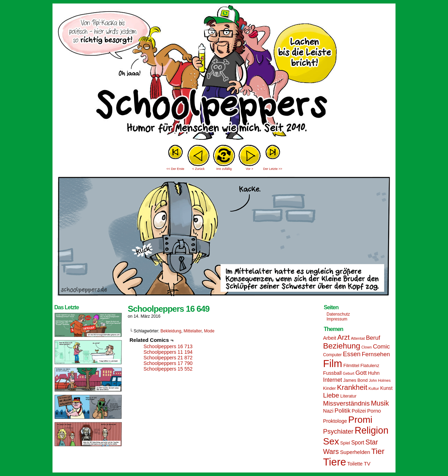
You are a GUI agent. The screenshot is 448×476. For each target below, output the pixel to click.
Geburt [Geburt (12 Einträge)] (349, 373)
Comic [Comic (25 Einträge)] (381, 347)
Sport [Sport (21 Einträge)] (358, 443)
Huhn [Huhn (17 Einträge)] (374, 373)
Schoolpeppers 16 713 (168, 346)
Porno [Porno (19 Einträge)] (374, 411)
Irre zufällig (224, 169)
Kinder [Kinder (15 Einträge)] (329, 388)
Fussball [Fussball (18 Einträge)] (332, 373)
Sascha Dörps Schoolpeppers (224, 74)
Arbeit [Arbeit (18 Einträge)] (330, 338)
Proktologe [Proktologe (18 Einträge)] (335, 421)
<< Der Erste (175, 169)
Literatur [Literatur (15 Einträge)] (348, 396)
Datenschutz (338, 314)
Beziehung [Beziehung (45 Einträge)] (342, 346)
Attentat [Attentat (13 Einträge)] (358, 338)
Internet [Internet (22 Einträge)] (332, 380)
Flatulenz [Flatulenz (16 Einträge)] (370, 365)
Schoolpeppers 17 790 (168, 363)
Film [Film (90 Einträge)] (333, 364)
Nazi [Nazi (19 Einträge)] (328, 411)
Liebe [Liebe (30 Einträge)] (331, 395)
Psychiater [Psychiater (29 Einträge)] (338, 431)
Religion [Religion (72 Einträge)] (372, 430)
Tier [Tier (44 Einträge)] (378, 451)
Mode (209, 331)
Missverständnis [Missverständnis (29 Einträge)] (346, 403)
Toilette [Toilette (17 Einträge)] (355, 464)
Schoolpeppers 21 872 (168, 358)
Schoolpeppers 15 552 (168, 369)
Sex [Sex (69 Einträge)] (331, 441)
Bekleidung (171, 331)
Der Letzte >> (273, 169)
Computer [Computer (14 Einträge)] (332, 355)
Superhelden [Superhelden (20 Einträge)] (355, 452)
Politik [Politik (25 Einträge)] (343, 411)
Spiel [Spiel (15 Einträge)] (345, 443)
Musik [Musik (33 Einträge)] (380, 403)
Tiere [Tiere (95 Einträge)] (335, 462)
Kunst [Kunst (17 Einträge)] (386, 388)
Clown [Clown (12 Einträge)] (366, 347)
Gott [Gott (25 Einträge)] (361, 373)
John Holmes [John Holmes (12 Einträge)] (380, 380)
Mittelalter (193, 331)
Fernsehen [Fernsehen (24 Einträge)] (376, 354)
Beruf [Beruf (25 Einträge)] (373, 338)
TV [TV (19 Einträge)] (367, 464)
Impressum (337, 319)
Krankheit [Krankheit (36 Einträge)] (352, 387)
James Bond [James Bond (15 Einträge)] (356, 380)
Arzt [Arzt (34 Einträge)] (344, 337)
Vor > (249, 169)
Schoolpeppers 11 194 (168, 352)
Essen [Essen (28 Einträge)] (352, 354)
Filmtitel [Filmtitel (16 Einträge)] (351, 365)
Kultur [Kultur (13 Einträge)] (374, 388)
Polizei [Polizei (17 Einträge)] (359, 411)
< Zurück (198, 169)
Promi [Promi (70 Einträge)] (360, 420)
